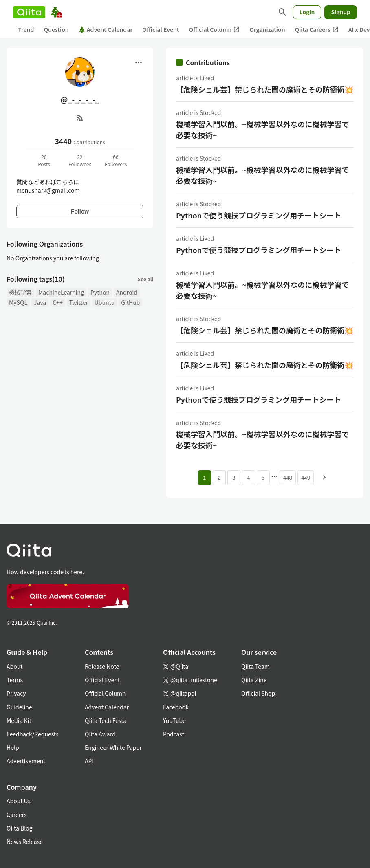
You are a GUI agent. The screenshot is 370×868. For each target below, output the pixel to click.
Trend (26, 29)
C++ (57, 302)
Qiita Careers (317, 30)
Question (56, 29)
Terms (15, 680)
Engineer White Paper (113, 747)
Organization (267, 29)
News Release (25, 842)
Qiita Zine (254, 680)
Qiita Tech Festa (106, 720)
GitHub (130, 302)
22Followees (80, 160)
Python (100, 292)
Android (127, 292)
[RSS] (80, 117)
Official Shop (258, 693)
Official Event (161, 29)
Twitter (79, 302)
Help (13, 747)
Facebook (176, 707)
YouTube (174, 720)
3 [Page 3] (234, 478)
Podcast (174, 734)
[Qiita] (29, 12)
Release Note (102, 666)
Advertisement (26, 761)
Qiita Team (255, 666)
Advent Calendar (106, 29)
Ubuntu (105, 302)
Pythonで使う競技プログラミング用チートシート (259, 215)
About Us (19, 801)
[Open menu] (139, 62)
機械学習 (20, 292)
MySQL (18, 302)
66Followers (116, 160)
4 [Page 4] (248, 478)
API (89, 761)
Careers (17, 815)
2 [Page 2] (219, 478)
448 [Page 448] (288, 478)
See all (145, 279)
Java (40, 302)
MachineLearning (61, 292)
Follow (80, 211)
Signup (341, 12)
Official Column (215, 30)
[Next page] (324, 478)
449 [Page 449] (306, 478)
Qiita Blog (20, 828)
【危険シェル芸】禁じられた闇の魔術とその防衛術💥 (265, 89)
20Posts (44, 160)
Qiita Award (100, 734)
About (14, 666)
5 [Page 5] (263, 478)
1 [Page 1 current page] (204, 478)
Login (307, 12)
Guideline (19, 707)
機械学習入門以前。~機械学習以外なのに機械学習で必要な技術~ (262, 129)
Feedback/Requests (33, 734)
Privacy (16, 693)
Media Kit (19, 720)
